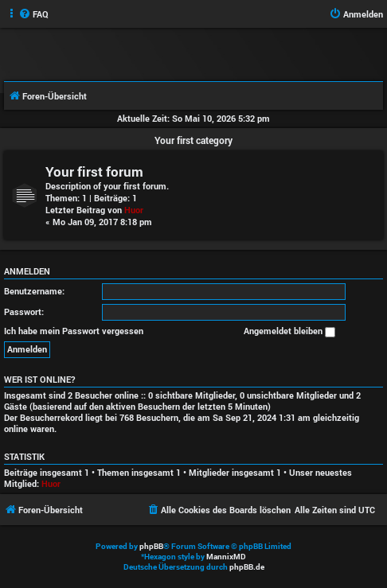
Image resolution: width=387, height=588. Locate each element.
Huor (134, 210)
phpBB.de (247, 567)
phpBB (151, 546)
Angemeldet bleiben (289, 331)
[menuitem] (33, 14)
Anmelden (27, 271)
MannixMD (226, 557)
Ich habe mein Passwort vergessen (74, 331)
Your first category (193, 140)
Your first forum (94, 171)
